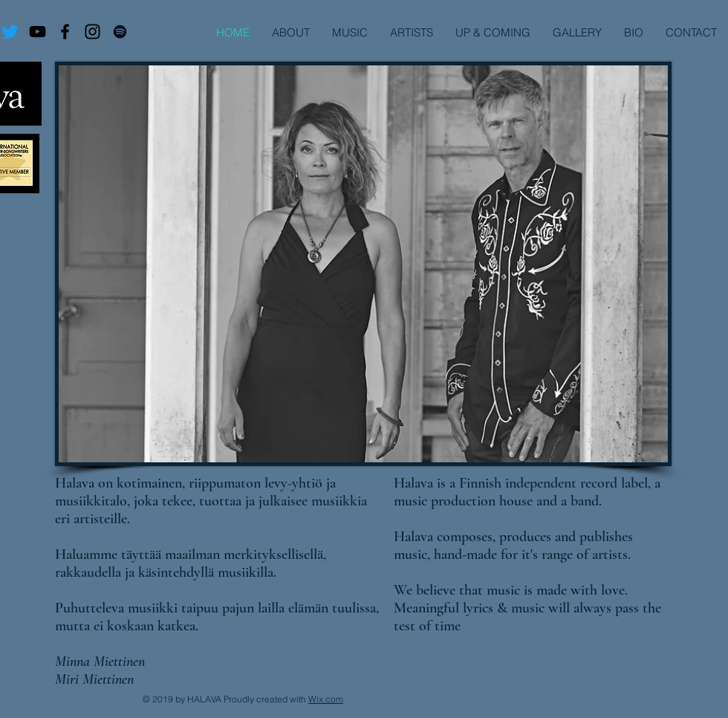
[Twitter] (10, 32)
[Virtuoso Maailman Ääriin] (38, 32)
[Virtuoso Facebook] (65, 32)
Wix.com (326, 699)
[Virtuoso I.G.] (92, 32)
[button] (412, 32)
